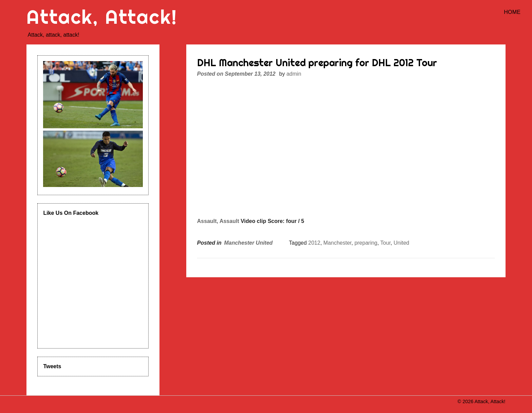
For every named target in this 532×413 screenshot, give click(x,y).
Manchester (337, 243)
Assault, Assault (218, 221)
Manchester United (248, 243)
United (401, 243)
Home (512, 12)
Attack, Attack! (102, 17)
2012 (315, 243)
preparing (366, 243)
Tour (385, 243)
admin (294, 74)
